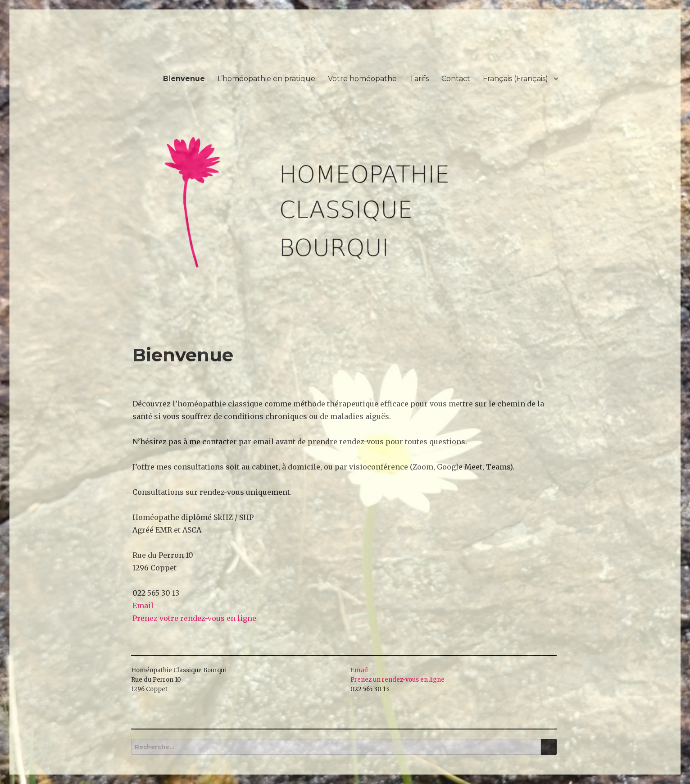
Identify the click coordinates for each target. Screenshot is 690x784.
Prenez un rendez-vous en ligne (397, 680)
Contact (456, 79)
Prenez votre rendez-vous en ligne (194, 618)
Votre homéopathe (362, 79)
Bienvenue (184, 79)
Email (143, 606)
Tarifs (419, 79)
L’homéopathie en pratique (266, 79)
